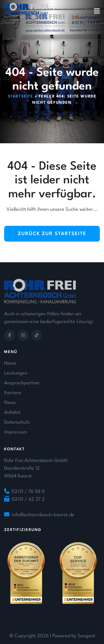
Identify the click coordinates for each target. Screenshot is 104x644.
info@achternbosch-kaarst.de (43, 515)
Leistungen (16, 373)
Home (10, 363)
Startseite (21, 97)
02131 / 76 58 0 (28, 492)
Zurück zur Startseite (52, 234)
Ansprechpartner (22, 383)
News (10, 403)
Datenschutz (17, 422)
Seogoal (86, 636)
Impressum (16, 432)
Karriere (13, 393)
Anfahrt (12, 413)
